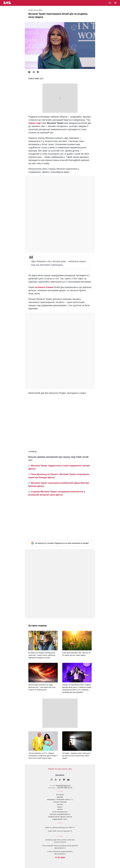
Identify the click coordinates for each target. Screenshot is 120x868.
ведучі (60, 807)
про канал (60, 795)
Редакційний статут (60, 819)
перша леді (35, 123)
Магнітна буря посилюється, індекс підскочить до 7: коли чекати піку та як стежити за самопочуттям (42, 687)
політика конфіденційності (60, 814)
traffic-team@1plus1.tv (60, 854)
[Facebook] (29, 72)
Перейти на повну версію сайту (60, 769)
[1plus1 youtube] (68, 780)
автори (60, 810)
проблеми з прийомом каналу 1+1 (60, 800)
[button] (115, 3)
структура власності (60, 812)
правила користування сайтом (60, 817)
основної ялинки (44, 287)
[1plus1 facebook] (64, 780)
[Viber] (38, 72)
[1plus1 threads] (56, 780)
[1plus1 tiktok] (60, 780)
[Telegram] (34, 72)
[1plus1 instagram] (52, 780)
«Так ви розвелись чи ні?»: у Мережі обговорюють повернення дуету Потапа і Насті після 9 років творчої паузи (43, 756)
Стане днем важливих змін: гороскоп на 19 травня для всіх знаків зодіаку (76, 654)
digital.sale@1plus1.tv (60, 848)
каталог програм (60, 802)
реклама (60, 797)
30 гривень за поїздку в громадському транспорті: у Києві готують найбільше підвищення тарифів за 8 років (42, 655)
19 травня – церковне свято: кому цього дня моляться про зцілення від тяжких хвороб (76, 756)
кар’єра (60, 805)
